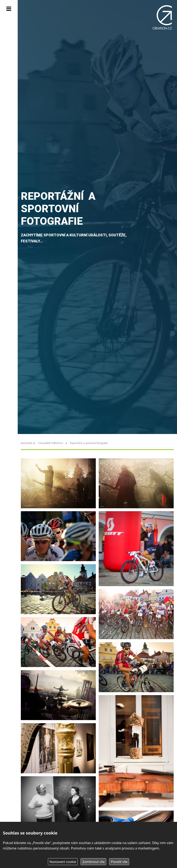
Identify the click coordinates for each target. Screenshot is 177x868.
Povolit (119, 862)
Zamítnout (93, 862)
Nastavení (63, 862)
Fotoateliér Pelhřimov (51, 443)
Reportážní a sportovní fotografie (89, 443)
